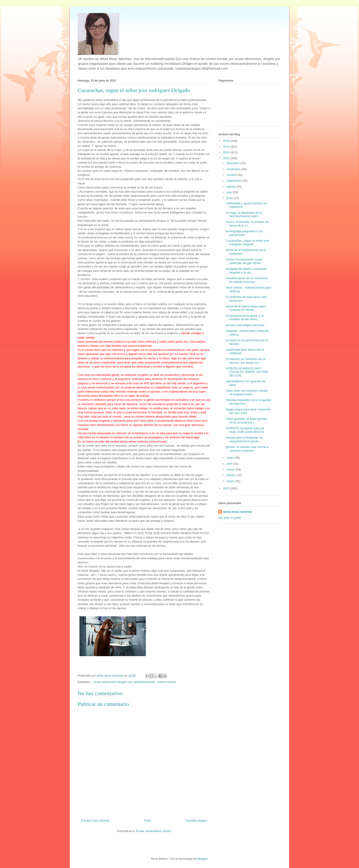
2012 (227, 488)
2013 (227, 158)
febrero (232, 475)
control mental (166, 682)
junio (230, 198)
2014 (227, 152)
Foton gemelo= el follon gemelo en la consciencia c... (247, 421)
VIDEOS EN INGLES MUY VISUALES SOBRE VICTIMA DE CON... (247, 372)
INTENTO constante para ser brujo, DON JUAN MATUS (245, 430)
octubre (232, 175)
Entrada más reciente (95, 820)
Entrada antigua (196, 820)
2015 (227, 147)
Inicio (148, 820)
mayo (231, 458)
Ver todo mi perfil (230, 518)
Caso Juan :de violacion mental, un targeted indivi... (247, 392)
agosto (232, 187)
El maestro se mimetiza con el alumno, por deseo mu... (246, 361)
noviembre (234, 169)
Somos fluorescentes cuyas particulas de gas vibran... (244, 261)
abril (230, 464)
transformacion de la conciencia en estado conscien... (247, 280)
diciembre (234, 163)
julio (230, 192)
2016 (227, 141)
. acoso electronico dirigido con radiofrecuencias (123, 682)
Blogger (202, 859)
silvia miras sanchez (237, 512)
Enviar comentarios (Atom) (153, 831)
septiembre (234, 181)
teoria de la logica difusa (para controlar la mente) (246, 308)
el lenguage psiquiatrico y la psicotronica (244, 233)
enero (231, 481)
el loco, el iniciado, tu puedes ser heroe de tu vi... (247, 224)
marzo (231, 469)
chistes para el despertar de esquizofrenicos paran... (244, 439)
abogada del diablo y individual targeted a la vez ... (246, 271)
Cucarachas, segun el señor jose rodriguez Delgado (247, 242)
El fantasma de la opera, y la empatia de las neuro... (245, 318)
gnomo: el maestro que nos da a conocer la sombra (247, 449)
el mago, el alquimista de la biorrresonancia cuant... (244, 214)
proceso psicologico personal (245, 325)
